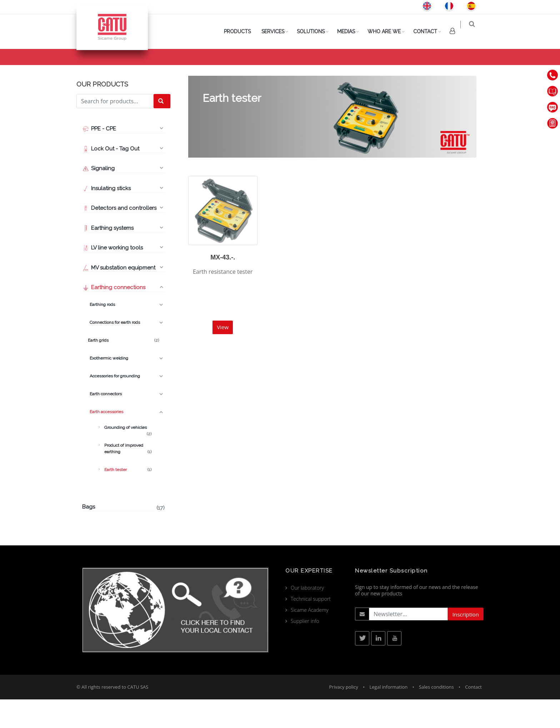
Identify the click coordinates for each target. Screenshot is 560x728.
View (223, 356)
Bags (123, 536)
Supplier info (305, 650)
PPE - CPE (99, 157)
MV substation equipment (119, 296)
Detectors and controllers (119, 237)
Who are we (389, 31)
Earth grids (123, 369)
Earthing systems (108, 257)
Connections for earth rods (114, 351)
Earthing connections (114, 316)
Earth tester (128, 498)
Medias (351, 31)
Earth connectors (105, 422)
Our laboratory (307, 616)
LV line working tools (112, 276)
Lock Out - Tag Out (111, 177)
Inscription (466, 643)
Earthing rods (101, 333)
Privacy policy (344, 715)
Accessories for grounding (114, 405)
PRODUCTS (242, 31)
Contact (430, 31)
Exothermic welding (108, 387)
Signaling (98, 197)
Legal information (389, 715)
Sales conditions (436, 715)
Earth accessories (431, 68)
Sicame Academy (310, 638)
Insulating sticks (106, 217)
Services (277, 31)
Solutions (315, 31)
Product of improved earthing (128, 477)
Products (392, 68)
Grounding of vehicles (128, 456)
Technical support (311, 627)
